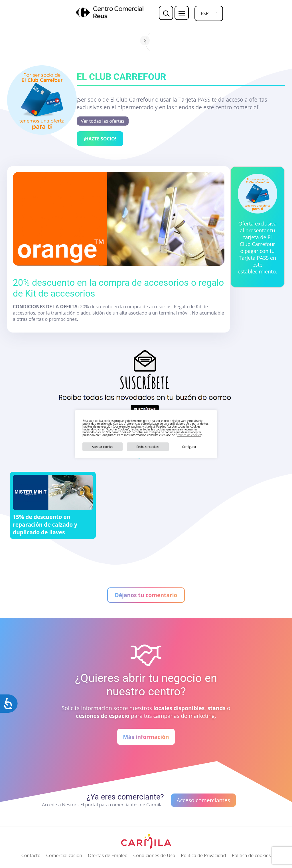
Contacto (31, 855)
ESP (205, 13)
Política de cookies (189, 435)
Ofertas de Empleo (108, 855)
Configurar (189, 447)
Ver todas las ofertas (103, 121)
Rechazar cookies (148, 447)
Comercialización (64, 855)
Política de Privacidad (204, 855)
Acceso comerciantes (203, 800)
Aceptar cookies (103, 447)
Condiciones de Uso (154, 855)
